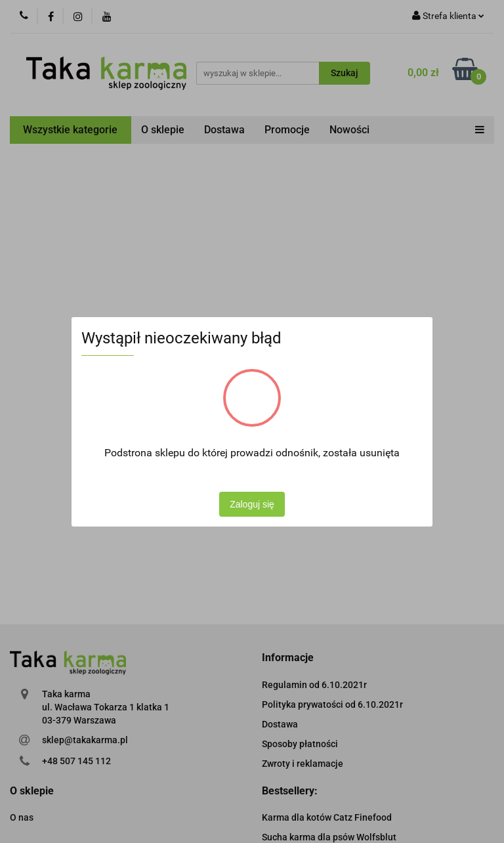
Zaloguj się (252, 504)
